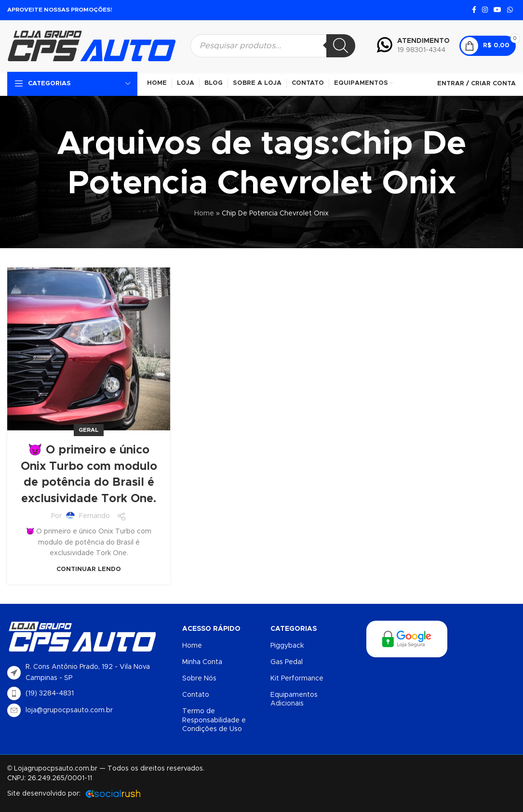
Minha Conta (202, 662)
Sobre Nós (199, 679)
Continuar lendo (89, 569)
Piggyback (287, 646)
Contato (196, 695)
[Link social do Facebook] (474, 10)
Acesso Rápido (211, 629)
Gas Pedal (287, 662)
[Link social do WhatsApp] (510, 10)
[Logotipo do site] (92, 45)
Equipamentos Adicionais (294, 699)
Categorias (294, 629)
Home (204, 213)
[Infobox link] (413, 46)
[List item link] (90, 693)
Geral (89, 430)
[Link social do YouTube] (497, 10)
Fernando (94, 516)
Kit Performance (297, 679)
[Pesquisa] (341, 46)
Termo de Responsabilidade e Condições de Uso (214, 720)
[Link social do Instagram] (485, 10)
